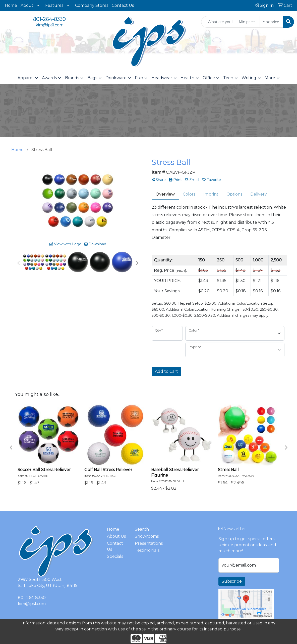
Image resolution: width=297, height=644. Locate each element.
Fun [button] (139, 78)
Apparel (26, 78)
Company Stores (92, 5)
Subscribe (232, 581)
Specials (115, 556)
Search (142, 529)
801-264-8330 (49, 19)
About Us (116, 536)
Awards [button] (49, 78)
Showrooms (146, 536)
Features (54, 5)
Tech (228, 78)
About (27, 5)
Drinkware (116, 78)
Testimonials (146, 550)
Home (11, 5)
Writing (249, 78)
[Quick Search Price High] (272, 22)
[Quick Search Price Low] (248, 22)
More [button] (270, 78)
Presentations (146, 543)
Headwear (162, 78)
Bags (92, 78)
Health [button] (187, 78)
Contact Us (123, 5)
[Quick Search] (219, 22)
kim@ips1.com (50, 25)
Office (209, 78)
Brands (72, 78)
